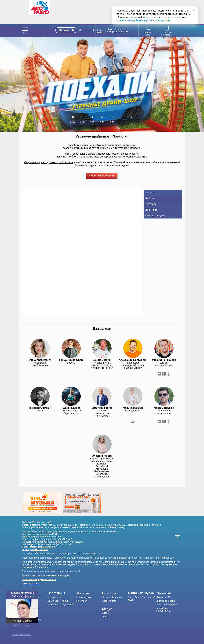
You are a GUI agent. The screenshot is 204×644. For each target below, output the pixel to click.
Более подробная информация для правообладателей (51, 571)
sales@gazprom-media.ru (43, 547)
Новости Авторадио (113, 597)
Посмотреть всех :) (22, 634)
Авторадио (163, 609)
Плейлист (82, 601)
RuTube (150, 198)
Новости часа (109, 601)
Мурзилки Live (55, 597)
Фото (105, 617)
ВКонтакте (151, 210)
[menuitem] (62, 593)
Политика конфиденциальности (39, 579)
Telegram (151, 204)
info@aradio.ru (59, 537)
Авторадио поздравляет (60, 605)
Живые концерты (166, 601)
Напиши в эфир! (22, 621)
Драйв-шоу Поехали (58, 601)
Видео (105, 613)
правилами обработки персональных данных (143, 20)
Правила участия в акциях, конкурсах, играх (46, 575)
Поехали (150, 193)
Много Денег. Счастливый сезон (141, 598)
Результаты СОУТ (31, 584)
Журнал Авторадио (167, 605)
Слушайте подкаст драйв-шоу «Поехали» (49, 162)
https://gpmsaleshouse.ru (35, 549)
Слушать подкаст (155, 216)
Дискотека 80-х (164, 597)
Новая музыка (84, 597)
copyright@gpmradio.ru (162, 558)
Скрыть (34, 588)
